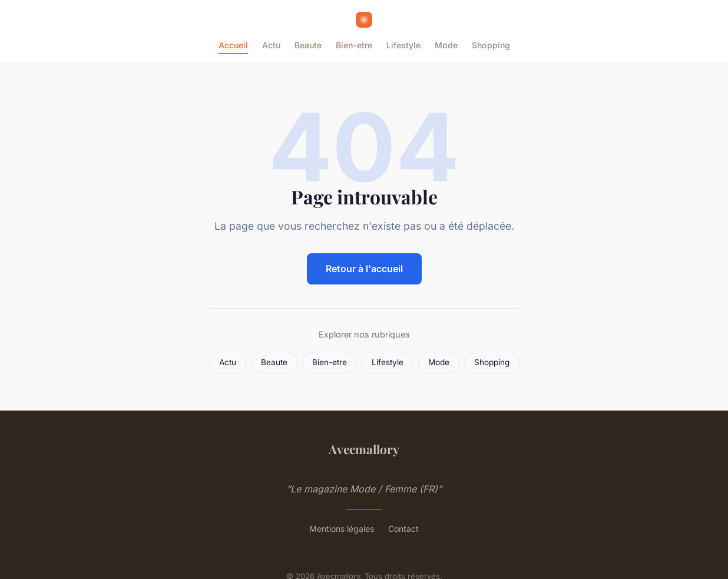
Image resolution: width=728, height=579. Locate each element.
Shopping (491, 45)
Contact (403, 529)
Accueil (233, 45)
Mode (446, 45)
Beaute (308, 45)
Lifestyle (403, 45)
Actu (271, 45)
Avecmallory (364, 449)
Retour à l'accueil (364, 269)
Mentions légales (342, 529)
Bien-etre (354, 45)
